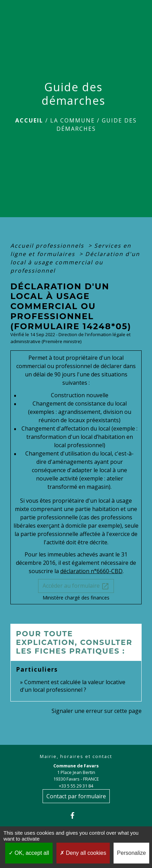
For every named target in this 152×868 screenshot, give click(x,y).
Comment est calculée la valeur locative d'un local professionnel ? (73, 686)
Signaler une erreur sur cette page (97, 711)
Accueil (29, 120)
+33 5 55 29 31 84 (76, 786)
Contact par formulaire (76, 796)
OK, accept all (29, 853)
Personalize (132, 853)
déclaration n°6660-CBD (91, 571)
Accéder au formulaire (76, 586)
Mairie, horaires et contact (76, 756)
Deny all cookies (83, 853)
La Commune (73, 120)
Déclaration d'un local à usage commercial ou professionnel (75, 262)
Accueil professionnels (48, 246)
